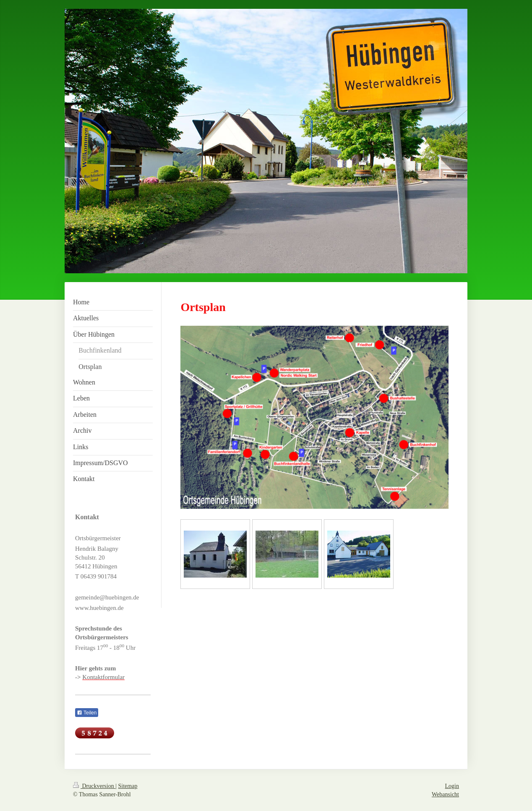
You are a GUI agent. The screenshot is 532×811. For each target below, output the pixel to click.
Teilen (87, 713)
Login (452, 786)
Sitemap (128, 786)
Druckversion (94, 786)
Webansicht (445, 794)
